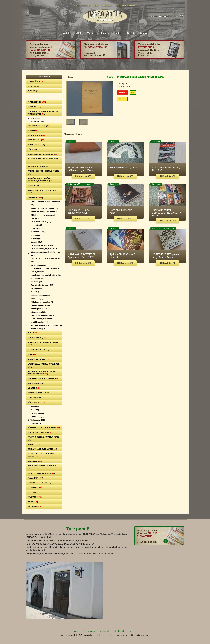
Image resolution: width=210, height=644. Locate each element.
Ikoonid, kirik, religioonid (43, 154)
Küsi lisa (122, 99)
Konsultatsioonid (83, 6)
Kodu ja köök (37, 338)
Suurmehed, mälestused (43, 315)
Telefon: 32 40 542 (105, 635)
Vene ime (36, 423)
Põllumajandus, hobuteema (44, 427)
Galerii (130, 33)
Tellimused (107, 6)
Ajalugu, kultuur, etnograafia (45, 208)
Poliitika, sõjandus (41, 305)
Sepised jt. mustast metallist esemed (42, 455)
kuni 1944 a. (37, 118)
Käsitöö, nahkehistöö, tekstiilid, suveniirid (40, 180)
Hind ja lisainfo (83, 176)
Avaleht (66, 33)
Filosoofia (37, 225)
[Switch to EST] (27, 14)
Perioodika (37, 299)
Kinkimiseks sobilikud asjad (42, 192)
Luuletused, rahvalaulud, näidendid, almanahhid (46, 277)
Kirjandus (35, 198)
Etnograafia (37, 135)
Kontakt (144, 33)
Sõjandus (35, 461)
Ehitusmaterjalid (38, 126)
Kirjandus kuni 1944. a (42, 245)
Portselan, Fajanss (40, 432)
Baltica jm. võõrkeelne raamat (45, 212)
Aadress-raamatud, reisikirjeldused (45, 203)
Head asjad (104, 631)
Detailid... (34, 107)
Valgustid (35, 497)
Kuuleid (33, 91)
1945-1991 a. (38, 122)
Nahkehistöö (36, 398)
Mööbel (34, 388)
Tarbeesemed (38, 420)
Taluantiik (35, 478)
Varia (33, 502)
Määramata (35, 506)
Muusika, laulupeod (41, 295)
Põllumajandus (39, 309)
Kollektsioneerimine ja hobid (43, 344)
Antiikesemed (37, 102)
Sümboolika (37, 417)
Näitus (118, 33)
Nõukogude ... (37, 402)
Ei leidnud (132, 631)
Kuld (32, 354)
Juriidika (36, 239)
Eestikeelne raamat (41, 222)
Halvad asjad (118, 631)
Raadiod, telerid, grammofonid (43, 438)
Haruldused (36, 145)
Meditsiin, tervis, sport (42, 285)
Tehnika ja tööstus (39, 483)
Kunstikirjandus (39, 265)
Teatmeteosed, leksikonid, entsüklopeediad (41, 320)
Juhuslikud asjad (38, 166)
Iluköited (36, 235)
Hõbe (32, 149)
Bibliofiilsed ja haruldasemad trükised (43, 217)
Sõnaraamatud (38, 312)
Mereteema (35, 383)
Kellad (33, 186)
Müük (79, 33)
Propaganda (37, 413)
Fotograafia (36, 140)
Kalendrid (36, 242)
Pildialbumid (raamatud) (42, 302)
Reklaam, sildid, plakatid (42, 449)
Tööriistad (35, 487)
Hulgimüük (35, 81)
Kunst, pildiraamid (39, 359)
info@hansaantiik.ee (86, 635)
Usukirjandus (38, 329)
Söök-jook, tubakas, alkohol (43, 467)
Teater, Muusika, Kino (40, 393)
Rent (96, 6)
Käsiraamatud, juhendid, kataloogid (45, 254)
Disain (35, 406)
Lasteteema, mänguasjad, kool (44, 365)
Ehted (33, 130)
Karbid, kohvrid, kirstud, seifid (43, 172)
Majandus (36, 282)
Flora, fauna (37, 228)
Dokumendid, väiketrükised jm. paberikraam (43, 113)
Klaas (33, 333)
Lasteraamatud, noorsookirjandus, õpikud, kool (45, 270)
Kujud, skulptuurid (40, 350)
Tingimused (79, 631)
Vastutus (91, 631)
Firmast (105, 33)
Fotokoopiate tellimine (125, 6)
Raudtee (34, 444)
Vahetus (91, 33)
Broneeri (123, 93)
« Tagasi (70, 77)
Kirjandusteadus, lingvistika (44, 249)
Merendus (37, 288)
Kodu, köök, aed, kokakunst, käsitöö (46, 260)
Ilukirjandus (38, 232)
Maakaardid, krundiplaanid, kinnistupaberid (42, 373)
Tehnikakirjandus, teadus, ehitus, (46, 325)
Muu (35, 292)
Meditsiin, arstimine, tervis (43, 379)
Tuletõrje (34, 492)
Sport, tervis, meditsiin (41, 473)
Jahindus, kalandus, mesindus (43, 160)
